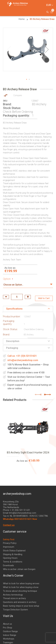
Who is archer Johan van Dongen (19, 569)
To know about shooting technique (20, 591)
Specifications (14, 309)
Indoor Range (10, 635)
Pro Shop (8, 628)
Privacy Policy (10, 543)
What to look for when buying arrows (21, 583)
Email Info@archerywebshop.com (20, 513)
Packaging (12, 348)
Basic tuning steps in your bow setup (21, 606)
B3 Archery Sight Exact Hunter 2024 (28, 452)
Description (13, 341)
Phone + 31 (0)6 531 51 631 (17, 510)
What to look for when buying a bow (21, 587)
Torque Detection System (15, 610)
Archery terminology (13, 595)
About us (7, 624)
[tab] (28, 309)
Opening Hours (10, 558)
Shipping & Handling (13, 554)
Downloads (8, 565)
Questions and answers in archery (20, 602)
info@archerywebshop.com (23, 360)
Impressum (9, 547)
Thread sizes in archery (14, 598)
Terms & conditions (13, 562)
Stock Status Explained (14, 551)
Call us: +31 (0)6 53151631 (22, 356)
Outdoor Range (10, 631)
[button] (47, 49)
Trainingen (8, 642)
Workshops (9, 639)
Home (22, 19)
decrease (6, 297)
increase (28, 297)
